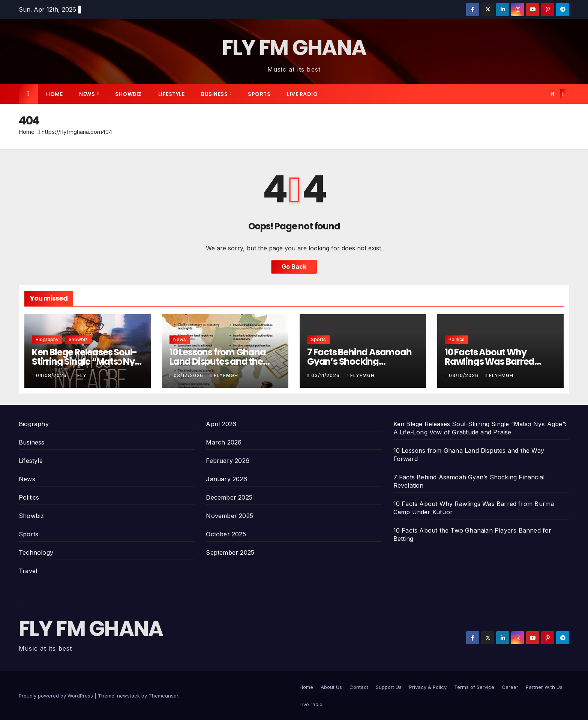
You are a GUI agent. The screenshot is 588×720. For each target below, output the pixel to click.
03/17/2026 (189, 375)
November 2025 (229, 516)
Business (215, 94)
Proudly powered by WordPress (57, 696)
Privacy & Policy (428, 687)
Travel (28, 571)
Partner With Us (544, 687)
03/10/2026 (464, 375)
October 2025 (226, 534)
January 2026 (226, 479)
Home (54, 94)
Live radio (302, 94)
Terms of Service (474, 687)
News (88, 94)
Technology (36, 552)
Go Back (294, 267)
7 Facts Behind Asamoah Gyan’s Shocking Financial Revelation (359, 361)
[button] (553, 94)
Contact (359, 687)
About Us (331, 687)
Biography (47, 339)
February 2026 (228, 461)
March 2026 (224, 442)
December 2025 (229, 497)
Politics (457, 339)
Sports (259, 94)
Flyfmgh (224, 375)
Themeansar (163, 696)
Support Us (389, 687)
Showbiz (128, 94)
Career (510, 687)
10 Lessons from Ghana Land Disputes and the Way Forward (218, 361)
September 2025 (230, 552)
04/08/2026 (52, 375)
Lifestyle (172, 94)
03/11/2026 (326, 375)
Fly (80, 375)
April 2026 (221, 424)
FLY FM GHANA (294, 48)
